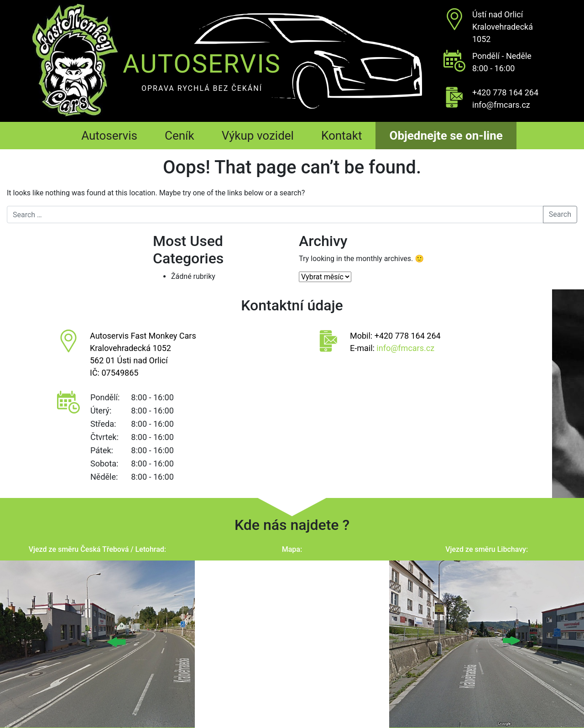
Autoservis (109, 136)
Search (560, 214)
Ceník (180, 136)
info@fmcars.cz (501, 105)
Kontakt (342, 136)
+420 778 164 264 (505, 92)
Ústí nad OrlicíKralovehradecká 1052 (503, 27)
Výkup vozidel (258, 136)
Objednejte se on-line (446, 136)
